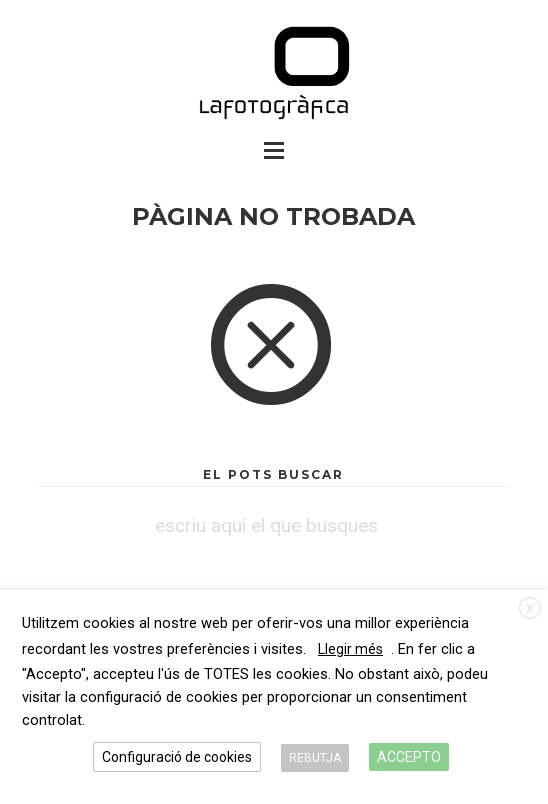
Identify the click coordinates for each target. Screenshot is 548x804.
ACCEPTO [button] (409, 757)
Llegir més (350, 649)
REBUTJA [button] (315, 758)
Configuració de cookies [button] (177, 757)
